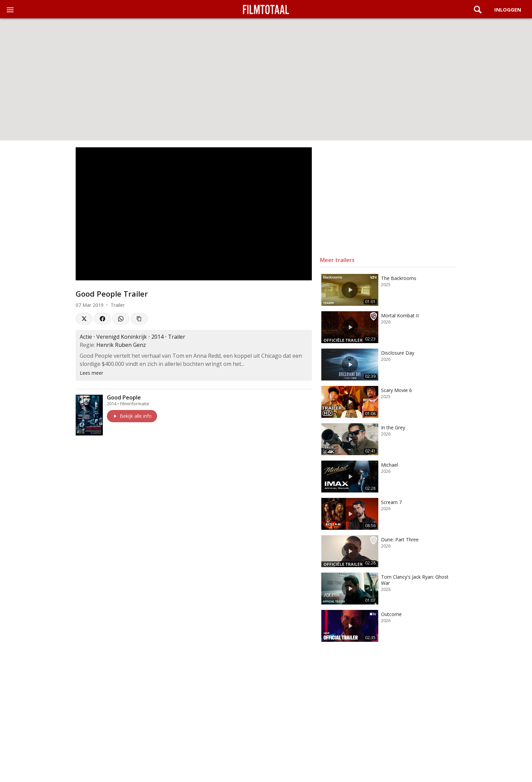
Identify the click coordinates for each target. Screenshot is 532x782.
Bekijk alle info (132, 416)
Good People (124, 397)
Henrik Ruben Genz (121, 345)
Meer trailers (337, 260)
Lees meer (91, 373)
